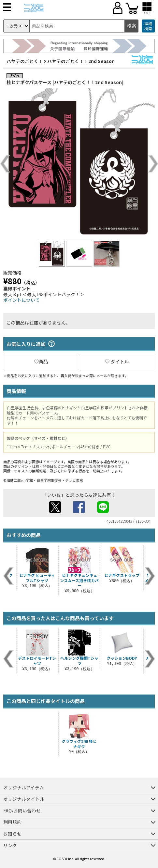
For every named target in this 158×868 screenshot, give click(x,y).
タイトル (117, 362)
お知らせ (12, 834)
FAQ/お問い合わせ (22, 811)
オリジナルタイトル (24, 799)
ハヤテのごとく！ (25, 61)
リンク (10, 845)
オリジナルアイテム (24, 787)
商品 (41, 362)
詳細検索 (148, 26)
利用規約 (12, 822)
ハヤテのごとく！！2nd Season (81, 61)
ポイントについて (22, 300)
